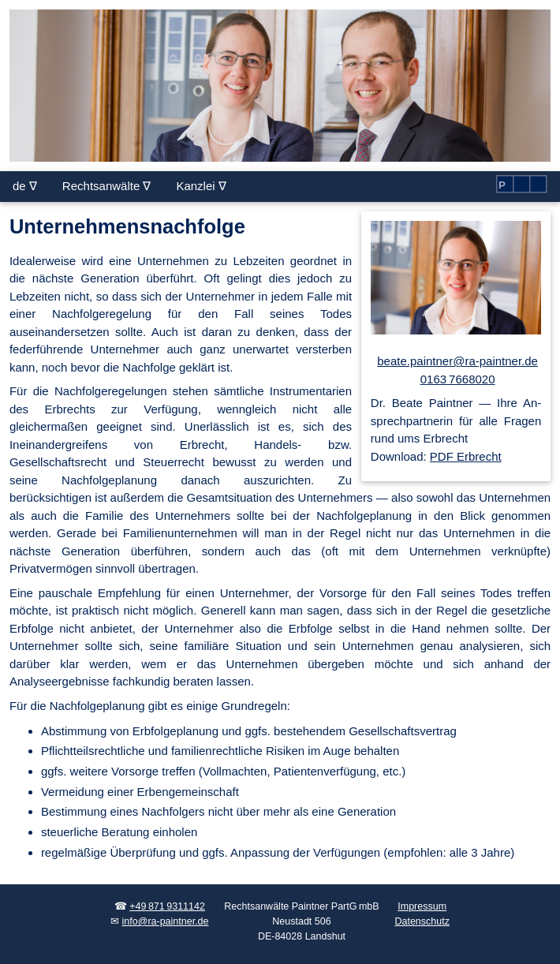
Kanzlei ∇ (201, 186)
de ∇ (25, 186)
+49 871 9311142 (167, 906)
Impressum (422, 906)
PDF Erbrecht (466, 456)
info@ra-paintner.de (166, 921)
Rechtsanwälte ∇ (107, 186)
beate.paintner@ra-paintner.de (457, 361)
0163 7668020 (458, 379)
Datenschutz (422, 921)
